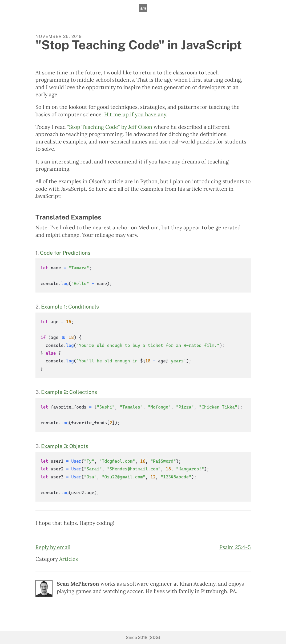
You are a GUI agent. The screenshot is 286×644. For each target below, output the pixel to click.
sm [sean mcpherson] (143, 8)
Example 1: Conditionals (70, 307)
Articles (69, 559)
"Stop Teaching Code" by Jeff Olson (110, 127)
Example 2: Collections (69, 392)
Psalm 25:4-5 (235, 547)
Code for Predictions (65, 253)
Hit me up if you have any (135, 114)
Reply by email (53, 547)
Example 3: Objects (65, 446)
